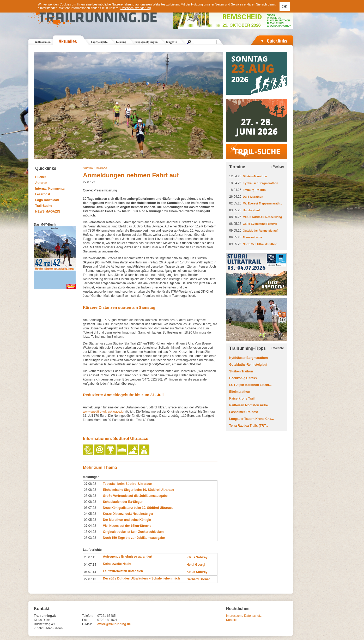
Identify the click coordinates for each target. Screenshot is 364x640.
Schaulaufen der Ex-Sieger (123, 502)
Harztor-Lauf (251, 210)
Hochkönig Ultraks (243, 378)
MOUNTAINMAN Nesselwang (262, 217)
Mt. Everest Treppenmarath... (262, 203)
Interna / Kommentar (50, 189)
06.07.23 (90, 508)
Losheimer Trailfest (244, 412)
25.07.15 (90, 557)
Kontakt (231, 620)
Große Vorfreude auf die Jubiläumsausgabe (135, 496)
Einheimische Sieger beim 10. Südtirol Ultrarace (139, 490)
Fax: (85, 620)
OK (285, 7)
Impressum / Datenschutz (244, 616)
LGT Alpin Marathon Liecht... (250, 385)
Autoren (41, 183)
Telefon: (88, 616)
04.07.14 (90, 565)
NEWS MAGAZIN (48, 212)
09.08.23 (90, 502)
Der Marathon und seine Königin (127, 520)
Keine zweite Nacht (117, 564)
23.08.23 (90, 496)
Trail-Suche (44, 206)
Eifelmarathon (240, 392)
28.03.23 (90, 538)
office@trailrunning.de (114, 624)
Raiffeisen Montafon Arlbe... (250, 405)
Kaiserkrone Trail (242, 399)
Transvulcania (252, 237)
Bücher (41, 177)
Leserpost (43, 194)
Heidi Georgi (196, 565)
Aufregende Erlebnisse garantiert (128, 557)
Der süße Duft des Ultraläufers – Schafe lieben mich (141, 578)
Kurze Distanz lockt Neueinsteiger (128, 514)
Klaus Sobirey (197, 557)
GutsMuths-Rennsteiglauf (260, 231)
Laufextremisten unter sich (123, 571)
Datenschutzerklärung (136, 8)
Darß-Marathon (253, 197)
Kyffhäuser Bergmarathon (260, 183)
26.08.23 (90, 490)
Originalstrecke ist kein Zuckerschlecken (133, 532)
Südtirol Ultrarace (95, 168)
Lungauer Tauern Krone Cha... (251, 419)
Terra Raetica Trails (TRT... (249, 426)
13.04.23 (90, 532)
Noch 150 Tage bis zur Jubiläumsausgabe (134, 538)
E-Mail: (87, 624)
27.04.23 (90, 526)
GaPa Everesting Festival (260, 224)
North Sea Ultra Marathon (260, 244)
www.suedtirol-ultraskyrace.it (103, 412)
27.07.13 (90, 579)
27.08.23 (90, 484)
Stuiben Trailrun (241, 371)
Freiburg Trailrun (254, 190)
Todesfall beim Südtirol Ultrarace (127, 484)
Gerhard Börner (198, 579)
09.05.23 (90, 520)
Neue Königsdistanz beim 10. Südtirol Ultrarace (138, 508)
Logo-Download (47, 200)
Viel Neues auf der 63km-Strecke (127, 526)
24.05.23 (90, 514)
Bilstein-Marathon (255, 176)
